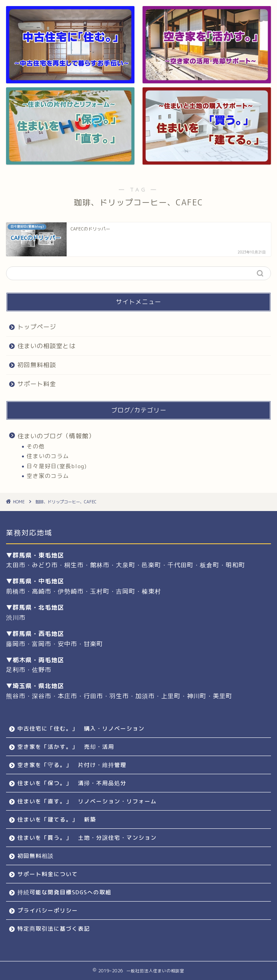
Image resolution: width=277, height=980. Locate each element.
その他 (36, 446)
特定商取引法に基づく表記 (54, 928)
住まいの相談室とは (46, 346)
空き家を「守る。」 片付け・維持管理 (72, 765)
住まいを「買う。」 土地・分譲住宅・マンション (87, 837)
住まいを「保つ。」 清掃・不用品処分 (72, 783)
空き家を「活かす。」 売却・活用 (66, 747)
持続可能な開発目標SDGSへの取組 (64, 892)
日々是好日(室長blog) (57, 466)
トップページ (37, 327)
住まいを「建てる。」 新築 (57, 819)
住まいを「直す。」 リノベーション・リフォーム (87, 801)
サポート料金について (48, 874)
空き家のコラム (48, 476)
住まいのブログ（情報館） (56, 436)
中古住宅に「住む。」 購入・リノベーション (81, 728)
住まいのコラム (48, 456)
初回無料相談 (37, 365)
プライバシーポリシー (48, 910)
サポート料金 (37, 384)
